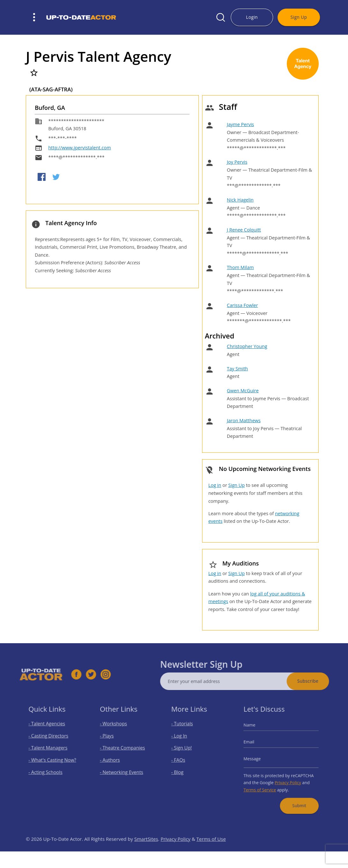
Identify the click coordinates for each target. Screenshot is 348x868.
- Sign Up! (184, 749)
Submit (297, 799)
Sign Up (299, 17)
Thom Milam (240, 267)
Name (254, 730)
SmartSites (146, 850)
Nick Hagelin (240, 200)
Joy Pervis (237, 162)
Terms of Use (211, 850)
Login (252, 17)
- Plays (110, 739)
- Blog (181, 770)
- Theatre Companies (123, 749)
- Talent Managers (49, 749)
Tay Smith (237, 369)
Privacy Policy (287, 779)
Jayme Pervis (240, 124)
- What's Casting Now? (53, 760)
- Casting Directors (50, 739)
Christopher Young (247, 346)
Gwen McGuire (243, 391)
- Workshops (115, 729)
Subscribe (319, 681)
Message (257, 759)
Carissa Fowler (243, 305)
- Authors (112, 760)
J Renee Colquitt (244, 230)
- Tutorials (185, 729)
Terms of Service (263, 785)
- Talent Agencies (48, 729)
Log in (215, 485)
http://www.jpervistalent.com (79, 148)
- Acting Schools (47, 770)
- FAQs (181, 760)
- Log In (182, 739)
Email (254, 744)
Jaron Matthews (244, 420)
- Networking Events (122, 770)
